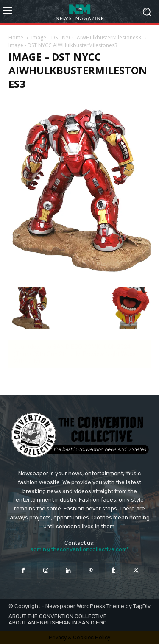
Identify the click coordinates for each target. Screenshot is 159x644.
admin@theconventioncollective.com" (79, 549)
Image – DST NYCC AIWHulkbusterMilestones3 (86, 38)
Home (16, 38)
